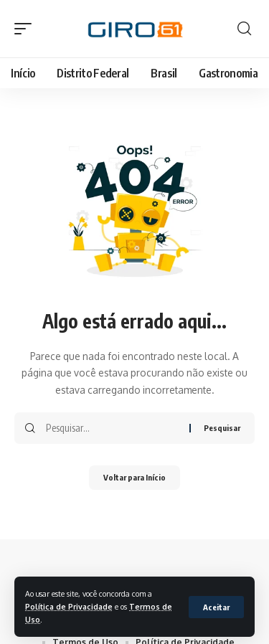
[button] (216, 607)
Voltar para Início (134, 477)
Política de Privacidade (69, 606)
